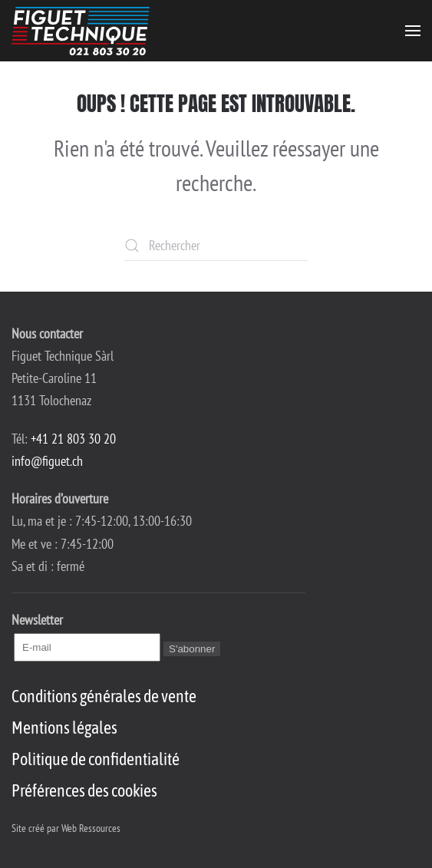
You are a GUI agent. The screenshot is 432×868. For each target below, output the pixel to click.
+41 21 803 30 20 (73, 439)
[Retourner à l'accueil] (81, 31)
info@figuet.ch (47, 461)
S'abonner (192, 649)
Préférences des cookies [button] (84, 790)
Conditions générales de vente (104, 696)
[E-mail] (87, 647)
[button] (413, 31)
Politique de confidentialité (96, 759)
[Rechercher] (216, 246)
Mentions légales (64, 728)
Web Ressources (91, 828)
